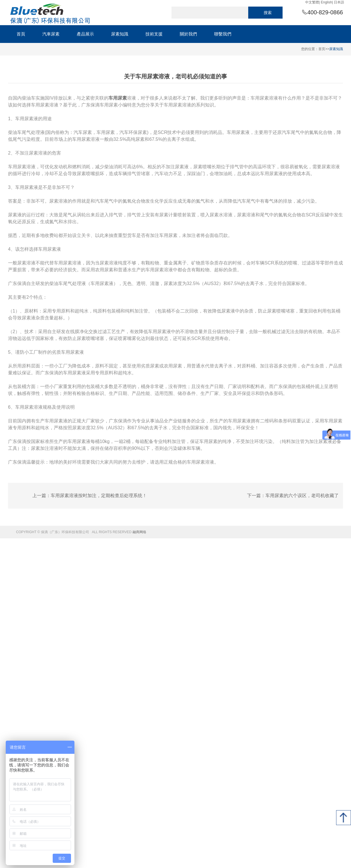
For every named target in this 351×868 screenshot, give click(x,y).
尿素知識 (336, 49)
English (326, 2)
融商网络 (139, 532)
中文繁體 (312, 2)
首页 (322, 49)
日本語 (339, 2)
